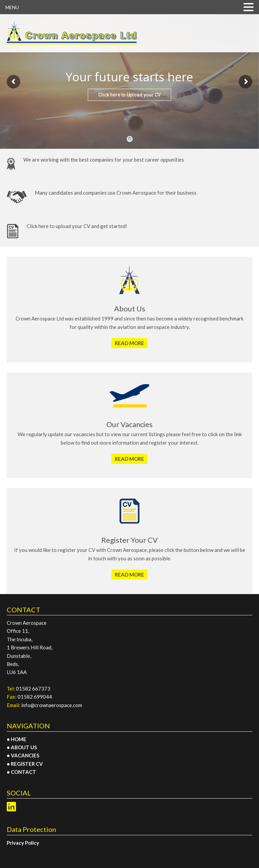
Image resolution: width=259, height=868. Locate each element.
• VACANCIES (23, 755)
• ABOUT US (22, 747)
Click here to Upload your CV (129, 95)
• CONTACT (21, 772)
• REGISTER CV (25, 764)
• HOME (17, 739)
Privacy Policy (23, 843)
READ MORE (129, 343)
